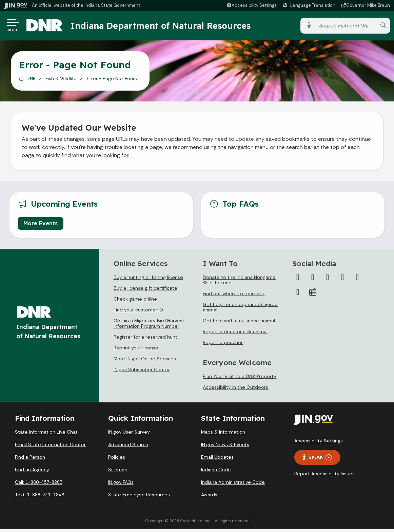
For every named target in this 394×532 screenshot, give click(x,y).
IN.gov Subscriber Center (142, 372)
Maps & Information (223, 435)
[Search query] (346, 27)
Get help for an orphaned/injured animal (240, 310)
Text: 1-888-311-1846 (40, 497)
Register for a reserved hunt (145, 340)
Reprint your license (136, 350)
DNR (31, 81)
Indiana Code (216, 472)
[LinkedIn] (357, 280)
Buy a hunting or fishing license (148, 280)
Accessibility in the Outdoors (235, 390)
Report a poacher (223, 345)
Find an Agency (32, 472)
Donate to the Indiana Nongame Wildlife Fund (239, 283)
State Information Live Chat (46, 435)
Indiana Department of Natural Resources (164, 27)
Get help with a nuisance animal (239, 323)
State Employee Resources (139, 497)
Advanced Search (128, 447)
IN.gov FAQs (121, 485)
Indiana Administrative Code (233, 485)
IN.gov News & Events (225, 447)
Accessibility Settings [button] (319, 443)
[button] (251, 5)
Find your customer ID (138, 312)
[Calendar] (313, 295)
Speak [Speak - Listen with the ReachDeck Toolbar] (316, 460)
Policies (117, 460)
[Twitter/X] (313, 280)
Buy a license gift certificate (145, 291)
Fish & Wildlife (61, 81)
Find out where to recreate (234, 296)
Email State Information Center (50, 447)
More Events (41, 226)
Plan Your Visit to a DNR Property (240, 379)
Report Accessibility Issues (324, 476)
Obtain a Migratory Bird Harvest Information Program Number (149, 326)
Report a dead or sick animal (235, 334)
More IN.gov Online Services (145, 361)
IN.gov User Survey (129, 435)
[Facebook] (298, 280)
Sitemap (118, 472)
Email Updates (217, 460)
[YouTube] (342, 280)
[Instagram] (328, 280)
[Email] (298, 295)
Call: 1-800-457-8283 (39, 485)
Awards (209, 497)
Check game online (135, 302)
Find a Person (30, 460)
